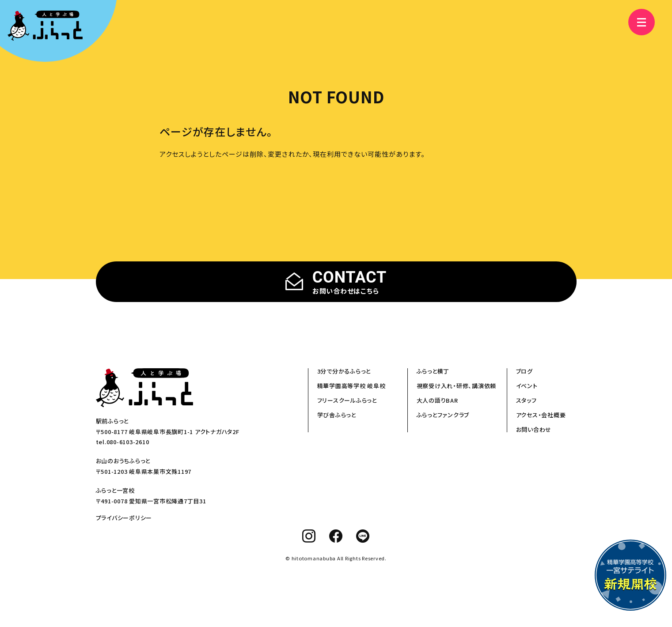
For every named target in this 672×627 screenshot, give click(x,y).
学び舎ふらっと (337, 415)
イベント (527, 386)
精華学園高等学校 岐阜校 (351, 386)
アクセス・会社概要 (541, 415)
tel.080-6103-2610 (123, 442)
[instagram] (309, 536)
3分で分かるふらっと (344, 371)
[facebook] (336, 536)
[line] (363, 536)
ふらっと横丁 (433, 371)
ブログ (524, 371)
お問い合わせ (534, 429)
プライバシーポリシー (124, 518)
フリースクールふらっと (347, 400)
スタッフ (526, 400)
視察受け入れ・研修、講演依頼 (457, 386)
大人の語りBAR (437, 400)
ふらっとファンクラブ (443, 415)
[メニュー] (637, 22)
